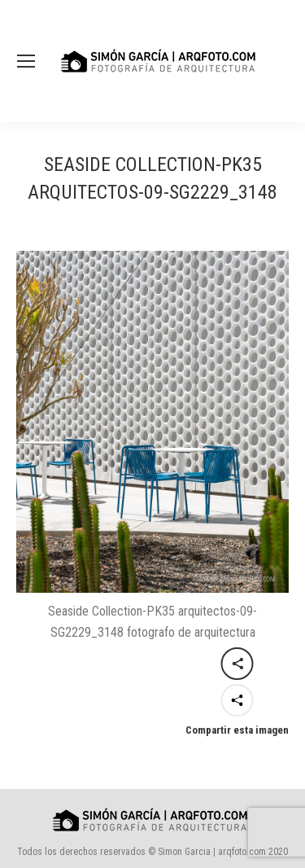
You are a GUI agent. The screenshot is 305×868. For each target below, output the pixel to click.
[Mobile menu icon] (26, 61)
